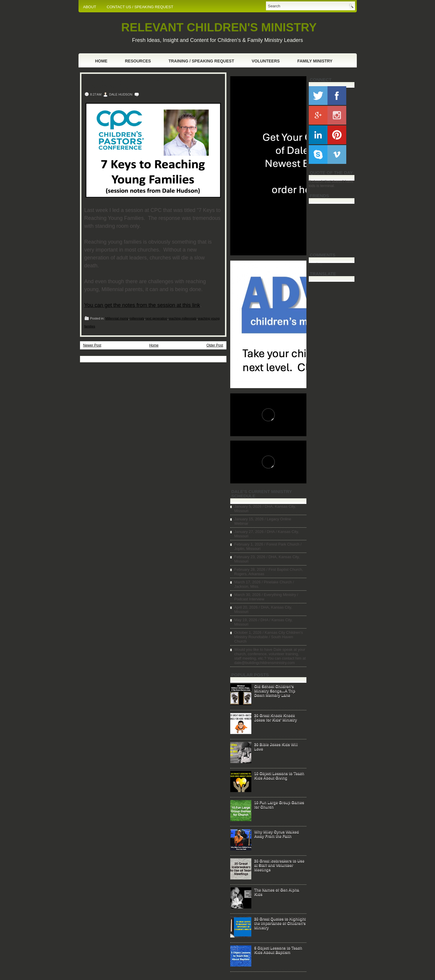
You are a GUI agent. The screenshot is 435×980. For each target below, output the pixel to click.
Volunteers (266, 61)
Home (101, 61)
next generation (156, 318)
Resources (138, 61)
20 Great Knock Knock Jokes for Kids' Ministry (276, 717)
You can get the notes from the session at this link (142, 305)
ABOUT (90, 7)
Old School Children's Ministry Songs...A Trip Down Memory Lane (275, 691)
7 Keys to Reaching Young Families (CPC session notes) (143, 83)
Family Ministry (315, 61)
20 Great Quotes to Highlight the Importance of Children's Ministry (280, 923)
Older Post (215, 345)
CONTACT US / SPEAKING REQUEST (140, 7)
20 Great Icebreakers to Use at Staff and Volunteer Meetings (279, 865)
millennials (137, 318)
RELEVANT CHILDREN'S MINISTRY (219, 27)
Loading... (317, 264)
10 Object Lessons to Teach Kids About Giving (279, 775)
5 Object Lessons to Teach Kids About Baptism (278, 950)
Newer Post (92, 345)
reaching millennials (183, 318)
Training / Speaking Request (201, 61)
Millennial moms (117, 318)
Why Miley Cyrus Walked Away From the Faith (277, 834)
